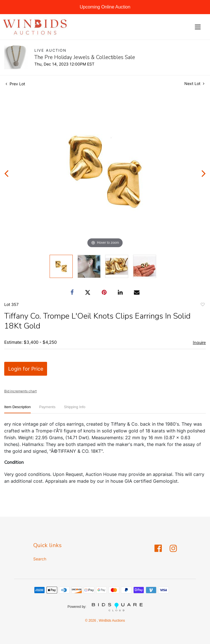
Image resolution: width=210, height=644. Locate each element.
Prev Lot (15, 84)
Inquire (199, 343)
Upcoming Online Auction (105, 7)
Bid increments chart (20, 391)
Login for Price (26, 369)
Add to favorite (202, 305)
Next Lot (194, 83)
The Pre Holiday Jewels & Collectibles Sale (85, 57)
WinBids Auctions (111, 621)
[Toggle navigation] (198, 27)
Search (40, 559)
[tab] (17, 409)
